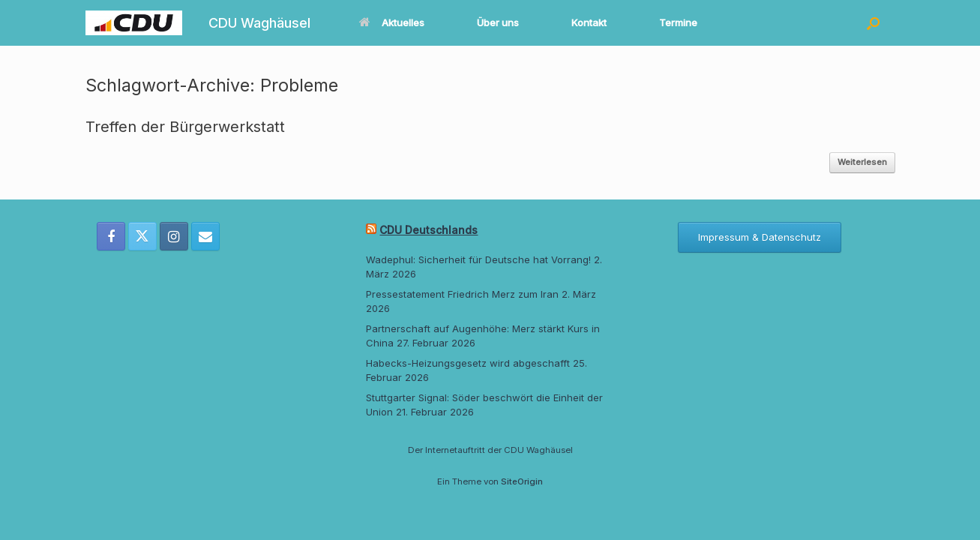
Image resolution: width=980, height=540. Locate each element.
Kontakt (589, 22)
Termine (678, 22)
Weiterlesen (862, 162)
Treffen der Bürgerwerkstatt (185, 127)
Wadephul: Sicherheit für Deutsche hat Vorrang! (478, 259)
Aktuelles (392, 22)
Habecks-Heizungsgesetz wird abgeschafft (468, 363)
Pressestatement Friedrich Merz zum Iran (462, 294)
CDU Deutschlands (429, 230)
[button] (873, 23)
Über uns (498, 22)
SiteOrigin (522, 481)
